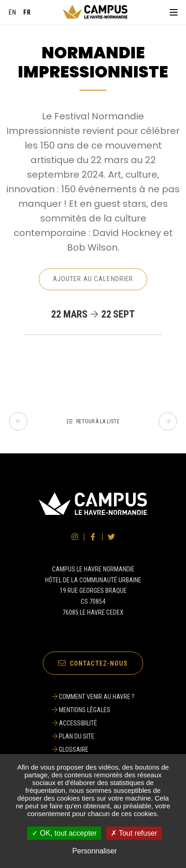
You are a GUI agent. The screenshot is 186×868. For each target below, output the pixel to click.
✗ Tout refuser (134, 833)
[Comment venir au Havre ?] (93, 697)
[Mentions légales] (93, 710)
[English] (13, 12)
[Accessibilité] (93, 723)
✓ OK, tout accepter (64, 833)
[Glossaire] (93, 750)
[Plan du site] (93, 736)
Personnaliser (95, 851)
